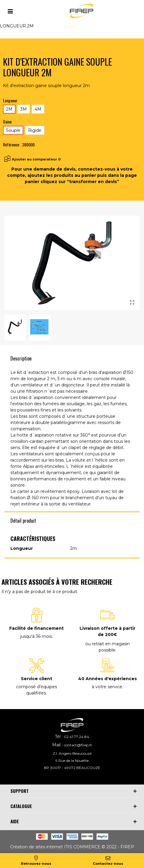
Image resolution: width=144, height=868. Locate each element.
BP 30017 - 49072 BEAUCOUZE (72, 768)
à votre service (107, 687)
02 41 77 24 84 (76, 737)
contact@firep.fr (78, 745)
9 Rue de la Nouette (72, 761)
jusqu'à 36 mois (36, 636)
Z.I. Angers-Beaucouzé (72, 753)
